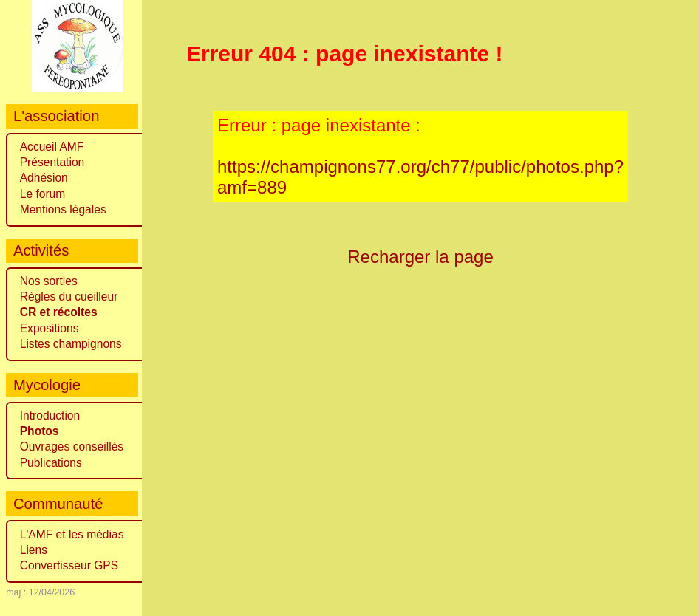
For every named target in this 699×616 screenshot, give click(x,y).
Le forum (43, 194)
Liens (34, 550)
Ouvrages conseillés (72, 446)
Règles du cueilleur (69, 297)
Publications (51, 463)
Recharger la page (420, 257)
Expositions (50, 328)
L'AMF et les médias (72, 534)
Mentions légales (63, 209)
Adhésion (44, 178)
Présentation (52, 162)
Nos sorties (49, 281)
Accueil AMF (52, 147)
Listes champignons (71, 344)
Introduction (50, 415)
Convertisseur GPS (69, 565)
